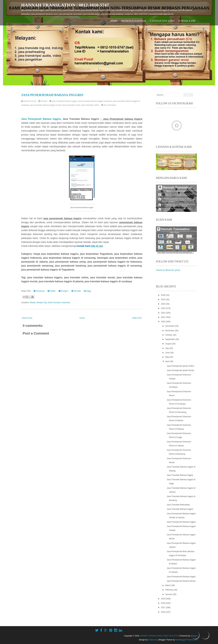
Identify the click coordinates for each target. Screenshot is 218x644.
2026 (163, 295)
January (169, 594)
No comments (110, 105)
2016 (163, 612)
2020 (163, 322)
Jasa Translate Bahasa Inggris (180, 475)
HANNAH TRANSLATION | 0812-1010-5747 (65, 5)
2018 (163, 603)
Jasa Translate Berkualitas (178, 505)
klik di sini (97, 246)
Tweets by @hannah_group (168, 270)
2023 (163, 308)
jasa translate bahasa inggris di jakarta (95, 101)
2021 (163, 317)
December (170, 326)
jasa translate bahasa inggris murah (46, 105)
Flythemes (153, 640)
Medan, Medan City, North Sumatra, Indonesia (50, 302)
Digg (87, 291)
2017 (163, 607)
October (169, 335)
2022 (163, 313)
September (170, 339)
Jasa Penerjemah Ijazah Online (180, 366)
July (167, 348)
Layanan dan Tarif (162, 21)
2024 (163, 304)
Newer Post (27, 318)
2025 (163, 299)
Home (114, 21)
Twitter (52, 291)
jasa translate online (90, 105)
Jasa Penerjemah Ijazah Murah (180, 370)
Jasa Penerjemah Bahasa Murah (181, 581)
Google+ (64, 291)
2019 (163, 599)
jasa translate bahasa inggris (65, 101)
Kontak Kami (187, 21)
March (168, 585)
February (170, 590)
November (170, 330)
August (169, 344)
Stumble (76, 291)
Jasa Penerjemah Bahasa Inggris (52, 95)
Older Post (137, 318)
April (168, 361)
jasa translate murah (72, 105)
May (167, 357)
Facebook (39, 291)
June (168, 353)
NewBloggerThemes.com (187, 640)
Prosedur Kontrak (134, 21)
